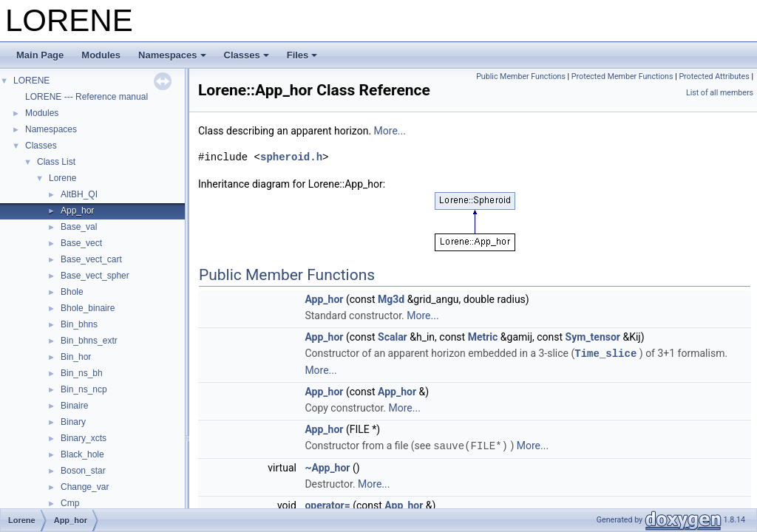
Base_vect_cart (91, 259)
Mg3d (391, 299)
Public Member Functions (521, 76)
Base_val (79, 227)
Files (302, 55)
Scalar (393, 337)
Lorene (62, 178)
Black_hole (82, 454)
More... (390, 131)
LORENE (31, 81)
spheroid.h (291, 157)
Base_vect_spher (95, 276)
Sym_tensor (593, 337)
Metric (483, 337)
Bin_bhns (79, 324)
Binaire (74, 406)
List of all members (720, 93)
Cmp (70, 503)
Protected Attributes (714, 76)
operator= (327, 504)
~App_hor (327, 466)
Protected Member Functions (622, 76)
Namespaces (172, 55)
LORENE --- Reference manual (86, 97)
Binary (73, 422)
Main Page (40, 55)
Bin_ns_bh (82, 373)
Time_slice (605, 353)
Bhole (72, 292)
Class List (56, 162)
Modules (101, 55)
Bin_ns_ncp (84, 389)
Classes (247, 55)
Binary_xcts (84, 438)
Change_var (85, 487)
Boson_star (83, 471)
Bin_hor (76, 357)
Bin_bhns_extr (89, 341)
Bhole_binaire (88, 308)
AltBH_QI (79, 194)
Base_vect (81, 243)
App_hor (77, 211)
